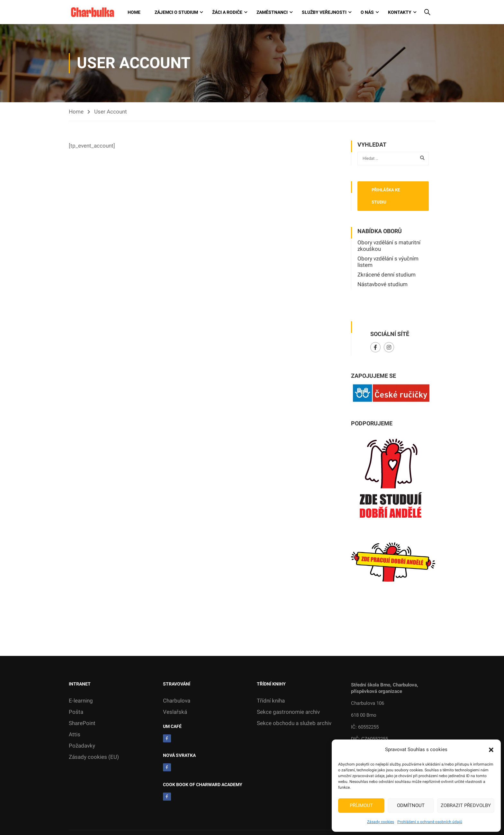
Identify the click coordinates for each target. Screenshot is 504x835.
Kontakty (400, 13)
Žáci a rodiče (227, 13)
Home (134, 13)
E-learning (81, 701)
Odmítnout (411, 805)
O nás (367, 13)
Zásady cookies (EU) (94, 758)
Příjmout (361, 805)
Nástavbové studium (382, 285)
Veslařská (175, 712)
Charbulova (177, 701)
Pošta (76, 712)
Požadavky (82, 746)
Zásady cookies (381, 822)
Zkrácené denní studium (387, 275)
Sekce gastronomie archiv (288, 712)
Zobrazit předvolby (466, 805)
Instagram (389, 348)
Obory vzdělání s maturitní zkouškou (389, 246)
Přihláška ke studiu (386, 197)
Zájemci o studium (176, 13)
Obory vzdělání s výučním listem (388, 262)
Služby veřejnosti (324, 13)
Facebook (376, 348)
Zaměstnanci (272, 13)
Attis (75, 735)
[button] (491, 750)
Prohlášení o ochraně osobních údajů (430, 822)
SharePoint (82, 724)
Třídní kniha (271, 701)
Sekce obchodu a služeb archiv (294, 724)
